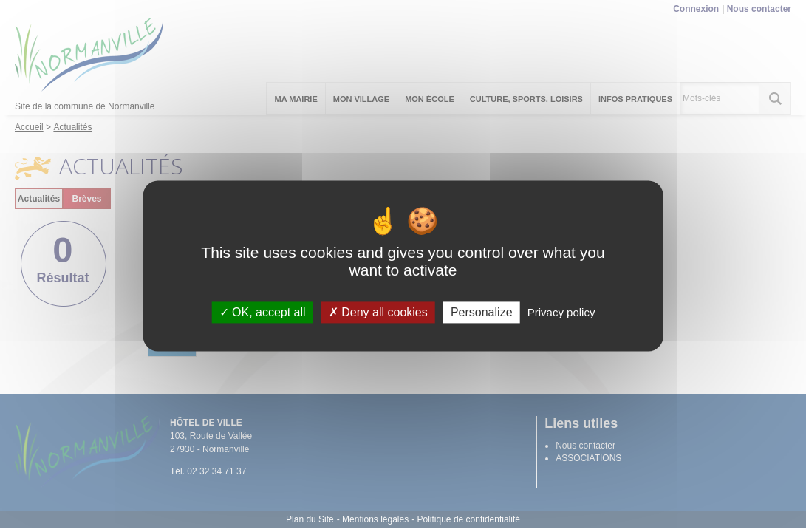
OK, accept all (263, 312)
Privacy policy (561, 312)
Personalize (482, 312)
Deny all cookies (378, 312)
